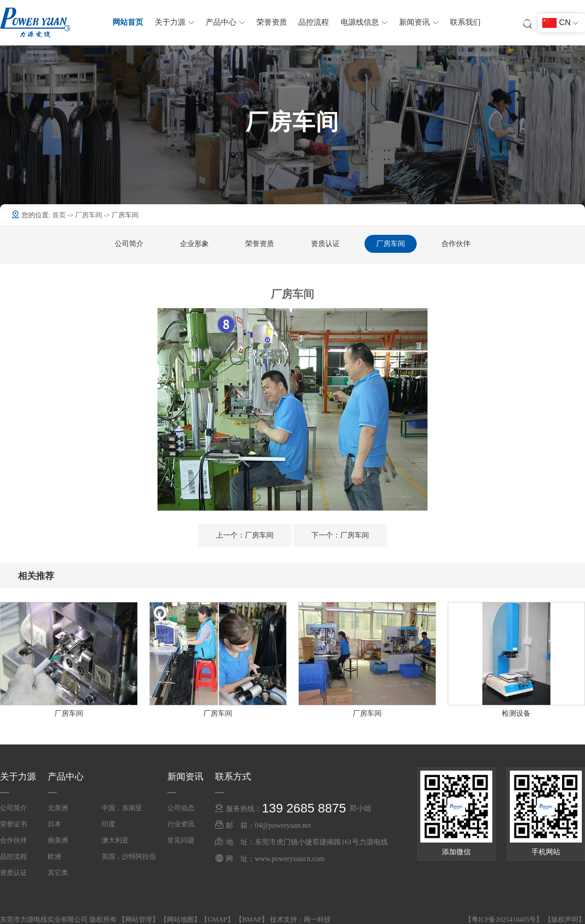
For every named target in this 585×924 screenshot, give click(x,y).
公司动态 (181, 808)
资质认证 (325, 244)
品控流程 (314, 22)
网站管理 (139, 920)
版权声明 (565, 920)
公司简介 (129, 244)
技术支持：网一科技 (300, 920)
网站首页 (130, 22)
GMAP (217, 920)
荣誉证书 (13, 824)
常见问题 (181, 840)
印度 (108, 824)
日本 (54, 824)
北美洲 (58, 808)
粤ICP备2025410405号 (504, 920)
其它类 (58, 873)
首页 (60, 215)
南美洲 (58, 840)
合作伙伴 (456, 244)
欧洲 (54, 857)
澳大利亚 (115, 840)
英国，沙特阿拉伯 (129, 857)
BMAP (252, 920)
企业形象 (194, 244)
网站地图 (180, 920)
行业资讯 (181, 824)
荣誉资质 (272, 22)
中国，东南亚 (122, 808)
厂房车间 (90, 215)
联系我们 (463, 22)
